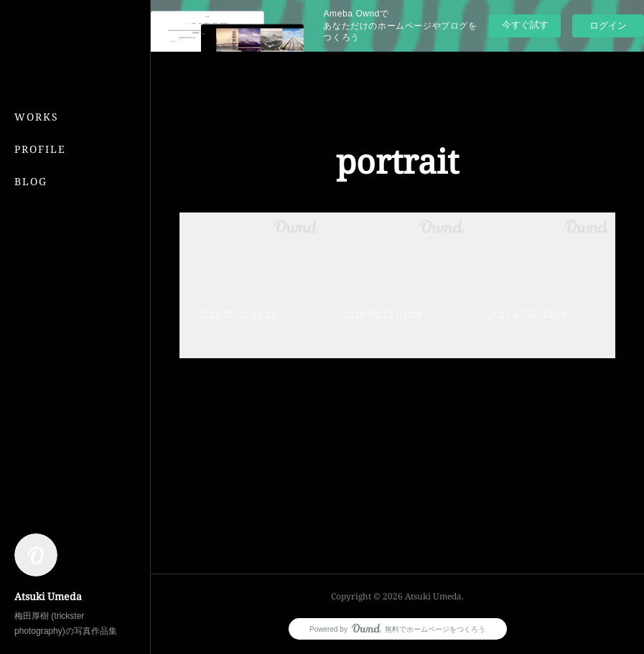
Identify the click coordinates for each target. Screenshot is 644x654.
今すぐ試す (525, 25)
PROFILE (40, 149)
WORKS (37, 117)
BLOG (31, 181)
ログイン (608, 25)
